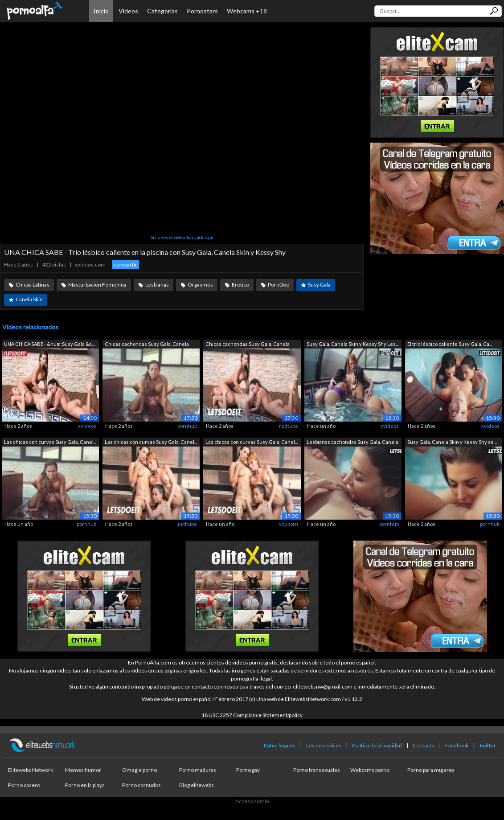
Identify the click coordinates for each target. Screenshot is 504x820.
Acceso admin (252, 801)
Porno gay (248, 770)
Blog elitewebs (197, 785)
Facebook (457, 745)
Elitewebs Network (31, 770)
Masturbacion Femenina (97, 285)
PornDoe (279, 285)
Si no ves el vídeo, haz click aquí (182, 237)
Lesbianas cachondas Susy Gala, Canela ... (352, 443)
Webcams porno (370, 770)
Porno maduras (198, 770)
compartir (125, 264)
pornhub (187, 426)
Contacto (424, 745)
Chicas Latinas (33, 285)
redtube (289, 426)
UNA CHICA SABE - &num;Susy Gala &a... (49, 344)
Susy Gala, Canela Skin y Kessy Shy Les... (352, 344)
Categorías (162, 11)
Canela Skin (29, 299)
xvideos (87, 426)
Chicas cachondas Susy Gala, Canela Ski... (147, 345)
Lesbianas (157, 285)
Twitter (488, 745)
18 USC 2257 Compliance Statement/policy (252, 715)
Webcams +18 (247, 11)
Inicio (101, 11)
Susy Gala (319, 285)
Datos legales (280, 745)
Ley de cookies (324, 745)
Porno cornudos (141, 785)
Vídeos (128, 11)
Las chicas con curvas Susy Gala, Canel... (50, 442)
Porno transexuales (317, 770)
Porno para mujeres (431, 770)
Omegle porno (139, 770)
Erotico (240, 285)
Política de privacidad (377, 745)
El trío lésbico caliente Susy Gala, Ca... (450, 344)
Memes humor (83, 770)
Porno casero (24, 785)
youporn (289, 524)
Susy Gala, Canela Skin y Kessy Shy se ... (452, 442)
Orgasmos (200, 285)
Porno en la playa (85, 785)
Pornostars (202, 11)
